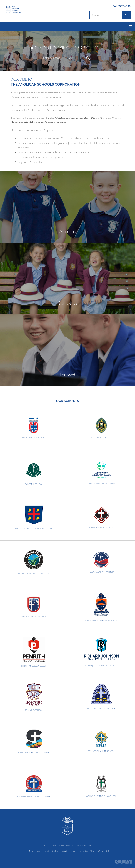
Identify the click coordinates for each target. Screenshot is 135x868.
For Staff (67, 375)
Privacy (38, 851)
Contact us (68, 303)
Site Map (29, 851)
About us (67, 231)
